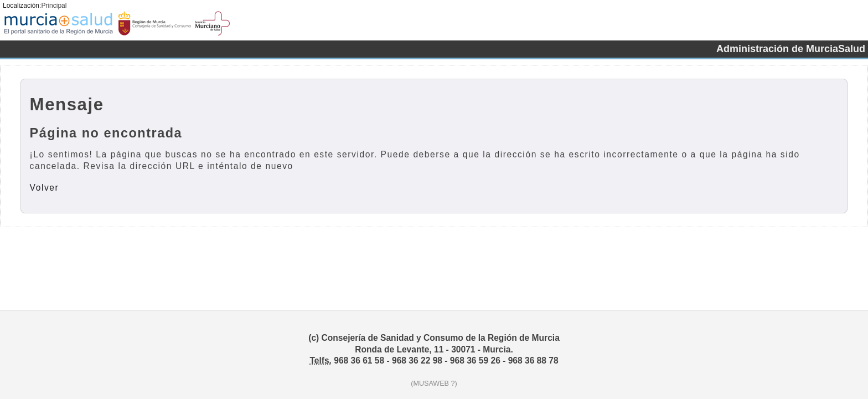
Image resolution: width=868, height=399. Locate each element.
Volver (45, 188)
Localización (21, 6)
